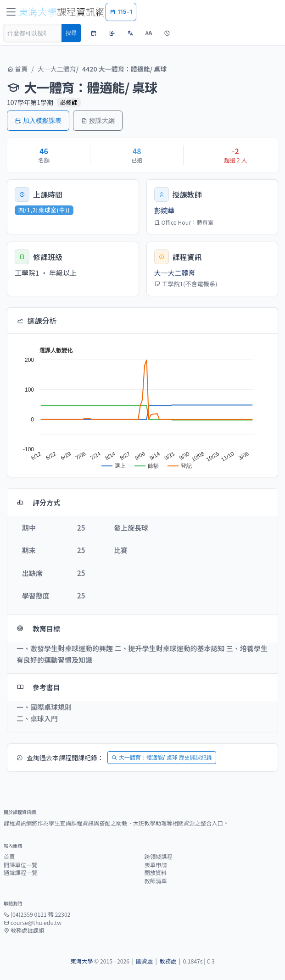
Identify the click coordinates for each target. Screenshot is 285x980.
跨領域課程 (159, 857)
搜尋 (71, 33)
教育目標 (38, 628)
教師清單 (156, 881)
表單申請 (156, 865)
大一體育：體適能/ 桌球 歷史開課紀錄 (162, 757)
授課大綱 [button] (98, 120)
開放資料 (156, 873)
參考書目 (38, 687)
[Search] (33, 33)
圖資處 (144, 961)
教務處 (168, 961)
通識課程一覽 (21, 873)
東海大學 (81, 961)
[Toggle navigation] (11, 12)
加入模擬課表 (38, 120)
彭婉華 (165, 210)
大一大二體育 (57, 69)
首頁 (17, 69)
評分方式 (38, 502)
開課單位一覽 (21, 865)
